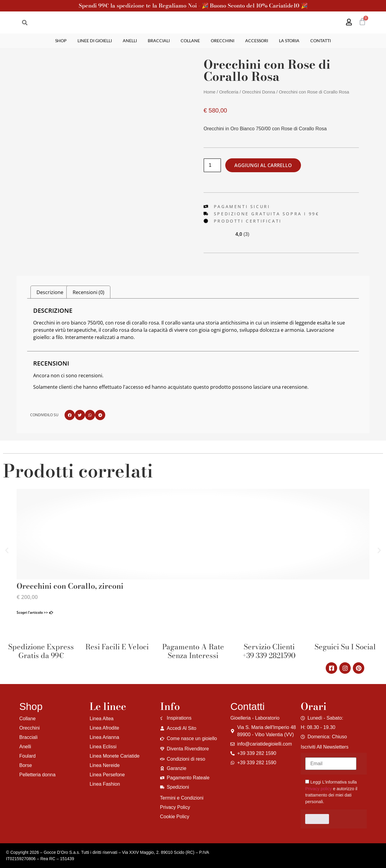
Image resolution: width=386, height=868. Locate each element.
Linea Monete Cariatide (114, 756)
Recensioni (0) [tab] (89, 292)
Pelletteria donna (37, 775)
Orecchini (223, 41)
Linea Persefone (107, 775)
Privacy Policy (175, 807)
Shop (61, 41)
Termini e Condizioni (182, 798)
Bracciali (159, 41)
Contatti (321, 41)
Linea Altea (101, 719)
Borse (26, 765)
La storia (289, 41)
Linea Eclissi (103, 747)
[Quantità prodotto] (212, 165)
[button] (25, 22)
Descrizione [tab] (50, 292)
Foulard (27, 756)
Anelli (130, 41)
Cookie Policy (175, 817)
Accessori (257, 41)
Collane (190, 41)
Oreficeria (229, 92)
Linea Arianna (104, 737)
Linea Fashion (105, 784)
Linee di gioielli (95, 41)
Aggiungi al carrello (263, 165)
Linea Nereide (105, 765)
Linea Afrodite (104, 728)
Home (209, 92)
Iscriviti (317, 819)
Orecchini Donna (259, 92)
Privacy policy (318, 789)
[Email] (331, 764)
